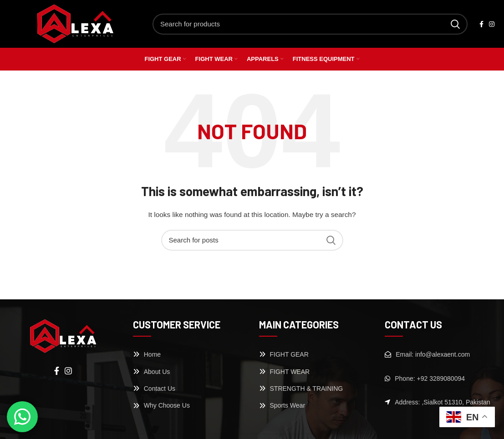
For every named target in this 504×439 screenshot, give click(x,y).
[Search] (310, 24)
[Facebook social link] (481, 24)
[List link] (189, 354)
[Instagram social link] (492, 24)
